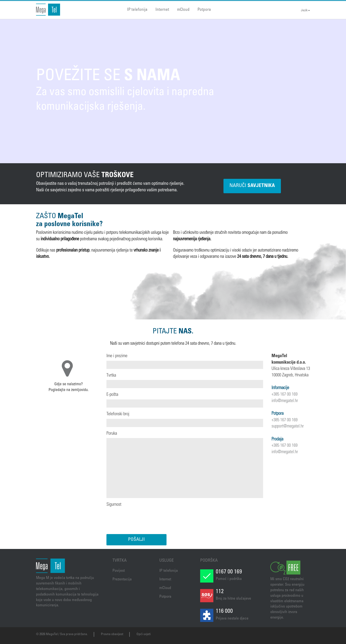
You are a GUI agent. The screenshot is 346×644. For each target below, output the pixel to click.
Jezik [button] (305, 11)
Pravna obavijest (112, 634)
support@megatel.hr (288, 426)
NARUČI (252, 186)
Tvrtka (111, 376)
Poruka (112, 434)
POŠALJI (136, 540)
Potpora (204, 10)
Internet (162, 10)
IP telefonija (137, 10)
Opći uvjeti (144, 634)
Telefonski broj (118, 414)
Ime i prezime (117, 356)
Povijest (119, 571)
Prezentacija (122, 579)
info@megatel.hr (285, 401)
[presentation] (143, 519)
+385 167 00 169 (284, 394)
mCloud (183, 10)
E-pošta (112, 395)
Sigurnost (114, 505)
